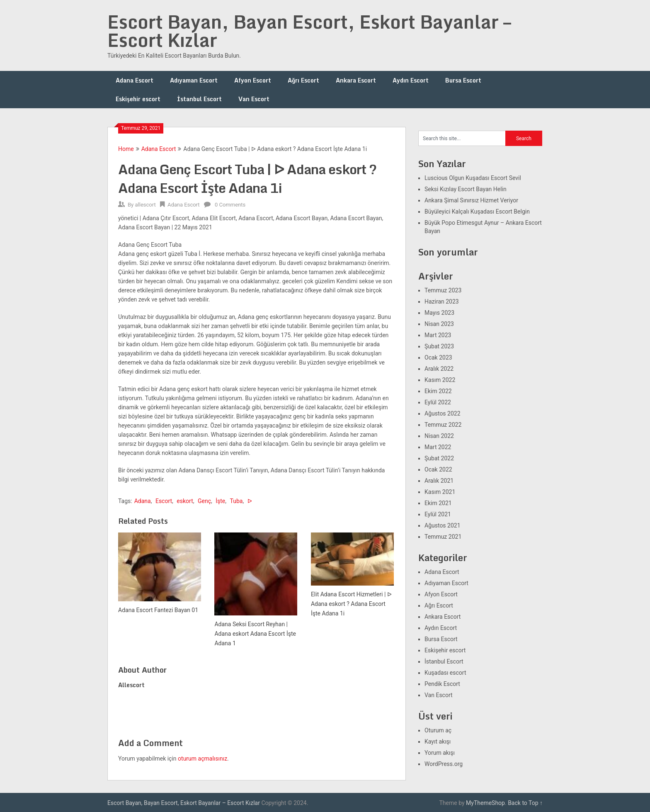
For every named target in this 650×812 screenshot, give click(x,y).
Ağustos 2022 (443, 413)
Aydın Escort (411, 80)
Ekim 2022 (438, 391)
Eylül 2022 (438, 402)
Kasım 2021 (440, 492)
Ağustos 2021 (443, 525)
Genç (204, 501)
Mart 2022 (438, 447)
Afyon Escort (253, 80)
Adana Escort (135, 80)
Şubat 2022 (439, 458)
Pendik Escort (442, 684)
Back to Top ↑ (525, 803)
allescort (145, 205)
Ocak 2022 (438, 469)
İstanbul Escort (199, 99)
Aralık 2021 (439, 481)
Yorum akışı (440, 753)
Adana (143, 501)
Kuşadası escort (445, 673)
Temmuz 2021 (443, 537)
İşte (220, 501)
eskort (185, 501)
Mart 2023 (438, 335)
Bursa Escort (463, 80)
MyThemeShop (485, 803)
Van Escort (254, 99)
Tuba (236, 501)
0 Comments (230, 205)
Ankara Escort (356, 80)
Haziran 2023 (442, 301)
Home (126, 149)
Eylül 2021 (438, 514)
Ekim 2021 (438, 503)
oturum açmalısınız (203, 759)
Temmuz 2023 (443, 290)
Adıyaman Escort (194, 80)
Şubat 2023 (439, 346)
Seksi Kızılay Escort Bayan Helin (466, 189)
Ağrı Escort (303, 80)
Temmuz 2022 (443, 425)
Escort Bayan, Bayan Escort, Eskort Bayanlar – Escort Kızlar (309, 31)
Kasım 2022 (440, 380)
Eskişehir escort (138, 99)
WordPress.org (444, 764)
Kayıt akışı (438, 741)
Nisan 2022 (439, 436)
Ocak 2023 (438, 357)
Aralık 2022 (439, 369)
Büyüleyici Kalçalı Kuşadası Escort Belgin (477, 212)
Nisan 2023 (439, 324)
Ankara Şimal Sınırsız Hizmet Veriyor (471, 200)
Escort (164, 501)
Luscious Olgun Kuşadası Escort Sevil (473, 178)
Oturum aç (438, 730)
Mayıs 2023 (439, 313)
